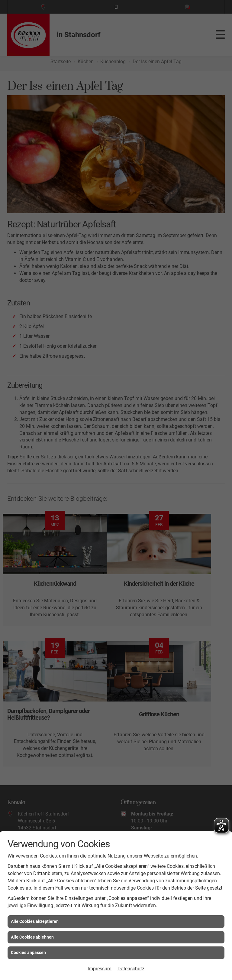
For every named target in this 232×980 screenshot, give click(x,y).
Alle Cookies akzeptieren (35, 921)
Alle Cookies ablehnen (32, 937)
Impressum (100, 969)
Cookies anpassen (28, 952)
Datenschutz (131, 969)
